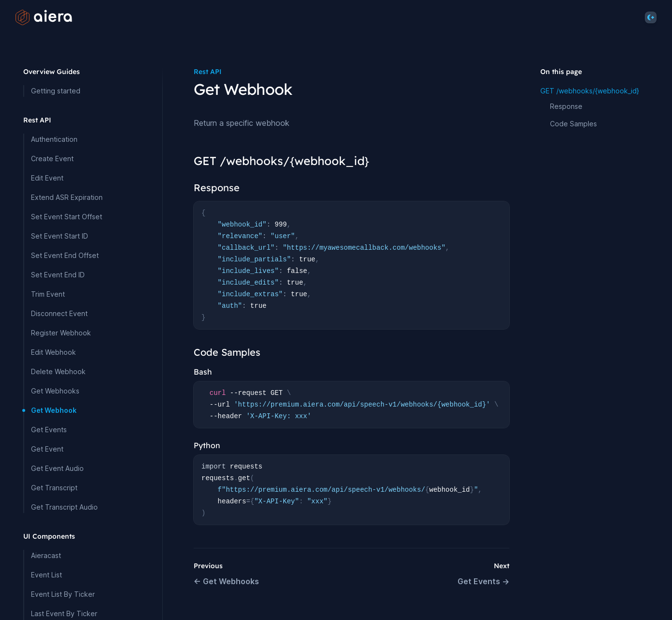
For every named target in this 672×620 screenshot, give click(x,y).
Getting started (56, 91)
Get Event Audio (57, 468)
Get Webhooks (55, 391)
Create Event (52, 159)
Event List (46, 575)
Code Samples (573, 124)
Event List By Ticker (63, 594)
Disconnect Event (59, 313)
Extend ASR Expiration (67, 197)
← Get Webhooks (226, 581)
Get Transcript (54, 488)
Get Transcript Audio (64, 507)
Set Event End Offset (65, 255)
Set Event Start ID (60, 236)
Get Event (47, 449)
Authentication (54, 139)
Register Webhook (61, 333)
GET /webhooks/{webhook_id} (590, 91)
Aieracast (46, 555)
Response (566, 106)
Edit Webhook (53, 352)
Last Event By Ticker (64, 613)
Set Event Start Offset (67, 217)
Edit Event (47, 178)
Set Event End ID (58, 275)
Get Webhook (54, 410)
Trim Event (48, 294)
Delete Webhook (58, 371)
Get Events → (483, 581)
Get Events (49, 430)
